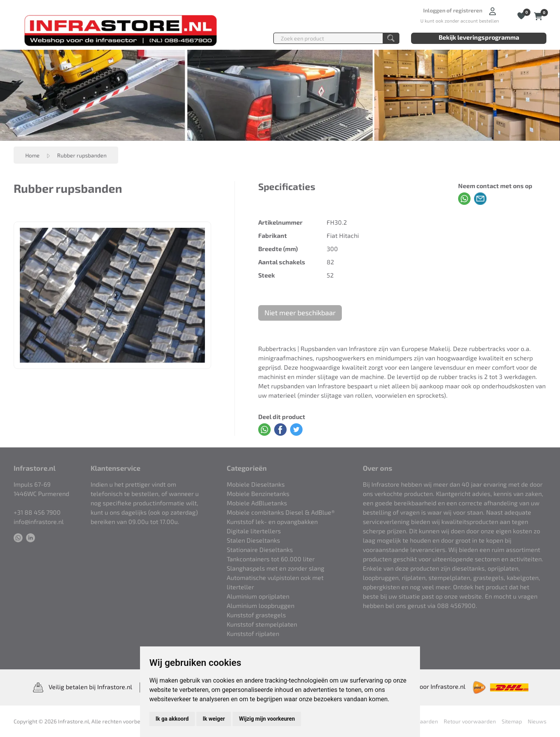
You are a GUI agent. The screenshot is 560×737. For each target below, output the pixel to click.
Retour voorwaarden (470, 721)
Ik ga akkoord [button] (172, 719)
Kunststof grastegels (256, 615)
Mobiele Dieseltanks (256, 484)
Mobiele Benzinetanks (258, 493)
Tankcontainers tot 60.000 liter (271, 559)
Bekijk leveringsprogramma (479, 37)
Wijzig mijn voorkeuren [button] (267, 719)
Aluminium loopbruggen (261, 605)
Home (32, 155)
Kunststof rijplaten (253, 633)
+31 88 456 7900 (37, 512)
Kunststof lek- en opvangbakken (272, 521)
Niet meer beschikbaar (300, 313)
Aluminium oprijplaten (258, 596)
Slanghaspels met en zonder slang (276, 568)
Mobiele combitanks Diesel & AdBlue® (281, 512)
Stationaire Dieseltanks (260, 549)
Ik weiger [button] (214, 719)
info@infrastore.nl (39, 521)
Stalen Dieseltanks (253, 540)
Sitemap (512, 721)
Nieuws (537, 721)
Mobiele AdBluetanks (257, 503)
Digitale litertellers (254, 531)
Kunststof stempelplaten (262, 624)
